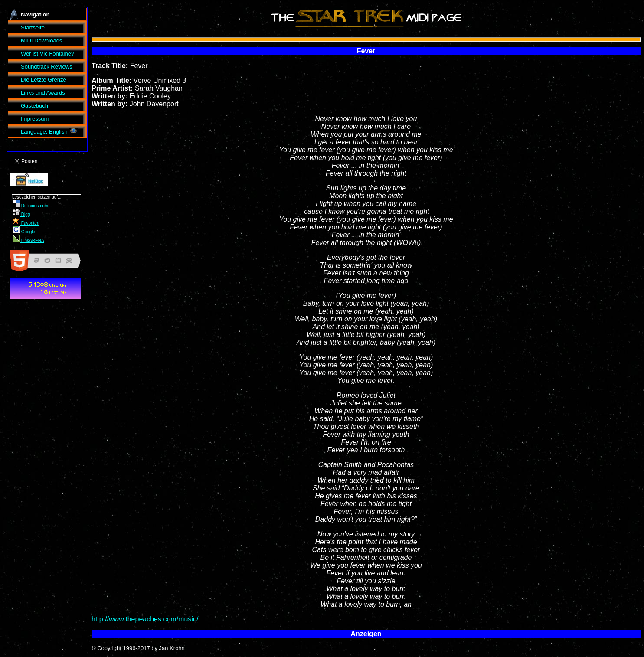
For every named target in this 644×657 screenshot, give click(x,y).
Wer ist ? (47, 54)
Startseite (33, 28)
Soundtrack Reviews (47, 67)
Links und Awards (43, 93)
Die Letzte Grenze (44, 80)
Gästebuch (34, 106)
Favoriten (26, 223)
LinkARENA (28, 240)
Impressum (35, 119)
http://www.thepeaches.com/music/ (145, 619)
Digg (21, 214)
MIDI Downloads (41, 41)
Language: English (49, 132)
